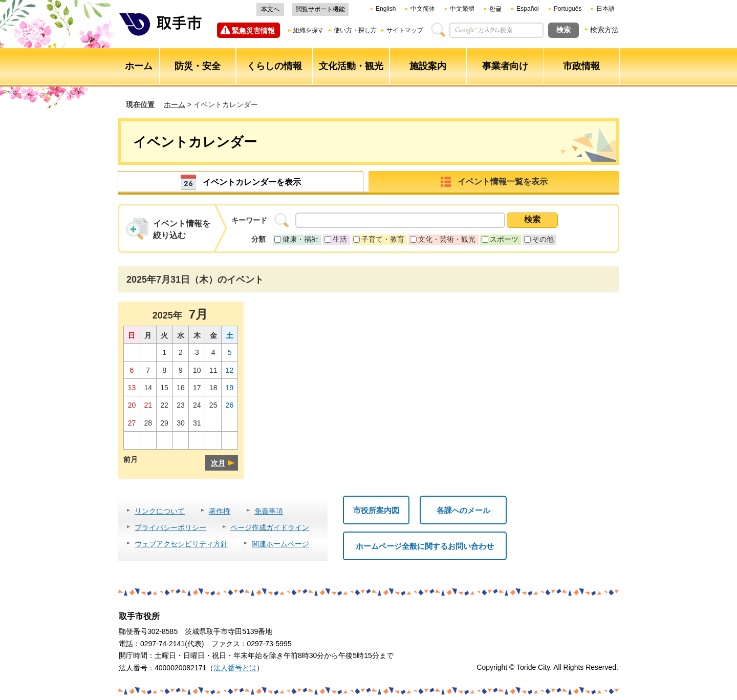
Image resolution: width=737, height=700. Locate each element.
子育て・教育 (383, 239)
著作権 (220, 511)
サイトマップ (405, 30)
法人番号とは (235, 668)
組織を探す (309, 30)
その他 (543, 239)
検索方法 (604, 30)
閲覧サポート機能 (320, 9)
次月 (218, 463)
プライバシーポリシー (170, 527)
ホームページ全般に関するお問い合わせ (425, 546)
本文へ (270, 9)
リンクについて (160, 511)
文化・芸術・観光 (447, 239)
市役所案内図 (376, 510)
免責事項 (269, 511)
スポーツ (504, 239)
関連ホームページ (280, 544)
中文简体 (423, 9)
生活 (340, 239)
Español (527, 9)
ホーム (175, 104)
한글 (495, 9)
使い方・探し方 (355, 30)
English (386, 9)
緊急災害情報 (253, 31)
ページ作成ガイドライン (270, 527)
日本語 (605, 9)
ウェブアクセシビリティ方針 (181, 544)
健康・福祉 (300, 239)
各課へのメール (463, 510)
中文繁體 (462, 9)
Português (568, 9)
